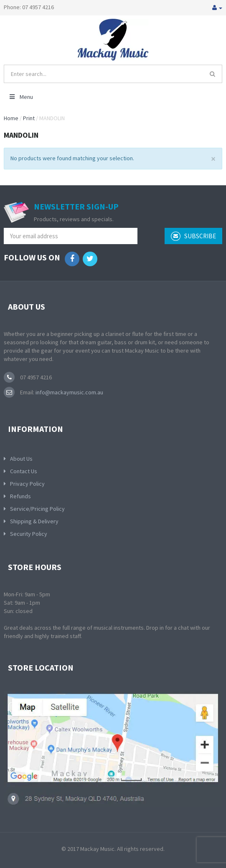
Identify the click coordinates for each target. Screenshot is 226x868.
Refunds (20, 496)
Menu (21, 97)
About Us (21, 459)
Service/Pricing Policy (37, 509)
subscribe (193, 236)
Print (29, 118)
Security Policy (29, 534)
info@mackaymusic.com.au (69, 392)
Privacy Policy (27, 484)
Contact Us (24, 471)
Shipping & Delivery (34, 521)
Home (11, 118)
